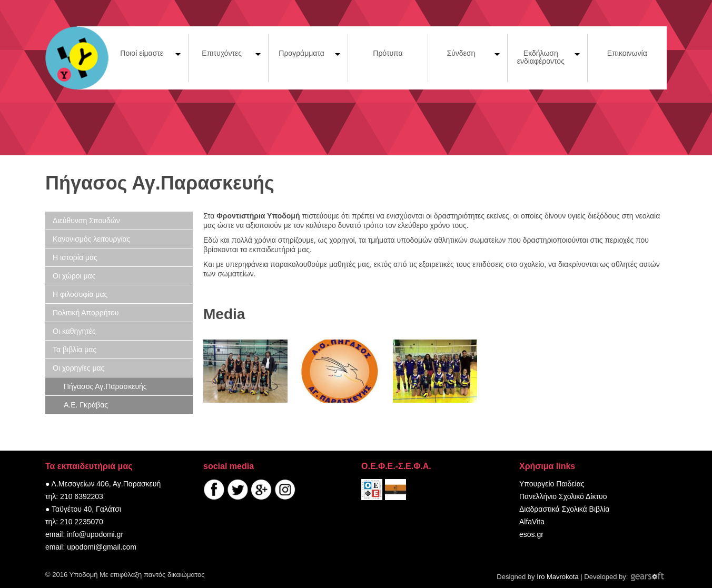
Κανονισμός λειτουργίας (91, 239)
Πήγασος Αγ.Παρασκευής (105, 386)
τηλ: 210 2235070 (74, 522)
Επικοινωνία (627, 53)
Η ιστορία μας (75, 257)
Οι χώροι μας (74, 276)
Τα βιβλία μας (75, 350)
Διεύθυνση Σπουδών (86, 221)
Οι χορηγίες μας (78, 368)
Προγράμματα (301, 53)
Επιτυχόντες (222, 53)
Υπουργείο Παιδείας (552, 484)
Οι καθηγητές (74, 331)
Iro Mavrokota (557, 577)
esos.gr (531, 534)
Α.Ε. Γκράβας (86, 405)
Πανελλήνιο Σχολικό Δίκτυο (563, 496)
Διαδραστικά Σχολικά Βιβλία (564, 509)
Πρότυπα (388, 53)
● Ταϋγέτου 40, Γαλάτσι (83, 509)
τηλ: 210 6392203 (74, 496)
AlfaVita (532, 522)
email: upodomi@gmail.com (91, 547)
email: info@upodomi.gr (84, 534)
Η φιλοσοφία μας (80, 294)
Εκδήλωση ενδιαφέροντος (541, 57)
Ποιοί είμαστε (142, 53)
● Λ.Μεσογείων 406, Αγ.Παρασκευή (103, 484)
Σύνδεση (461, 53)
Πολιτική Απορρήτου (86, 313)
